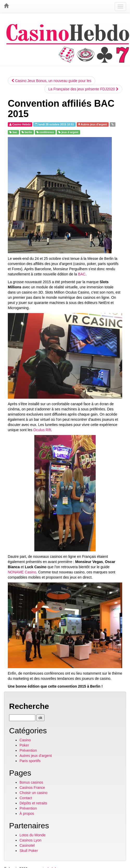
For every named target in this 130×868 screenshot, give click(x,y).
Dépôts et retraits (33, 803)
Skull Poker (29, 851)
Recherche (29, 706)
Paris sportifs (30, 761)
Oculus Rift (42, 430)
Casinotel (27, 845)
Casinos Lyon (30, 840)
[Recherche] (22, 718)
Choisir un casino (33, 793)
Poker (24, 745)
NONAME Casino (22, 572)
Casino (25, 740)
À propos (27, 813)
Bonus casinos (31, 782)
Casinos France (32, 788)
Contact (26, 798)
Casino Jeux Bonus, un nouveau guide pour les (51, 81)
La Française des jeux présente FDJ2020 (83, 89)
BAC (82, 274)
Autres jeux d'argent (36, 756)
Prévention (28, 750)
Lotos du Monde (32, 835)
